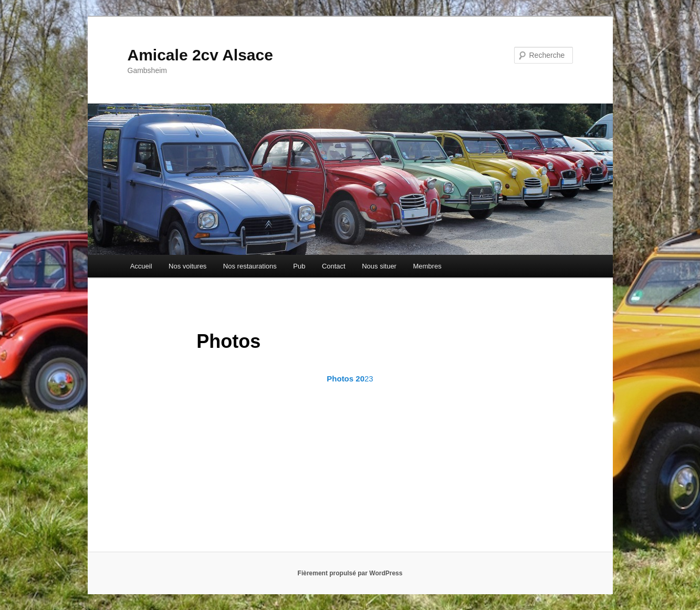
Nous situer (379, 266)
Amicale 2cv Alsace (200, 55)
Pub (299, 266)
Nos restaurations (250, 266)
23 (350, 379)
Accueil (141, 266)
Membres (427, 266)
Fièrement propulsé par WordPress (350, 573)
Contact (334, 266)
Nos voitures (187, 266)
